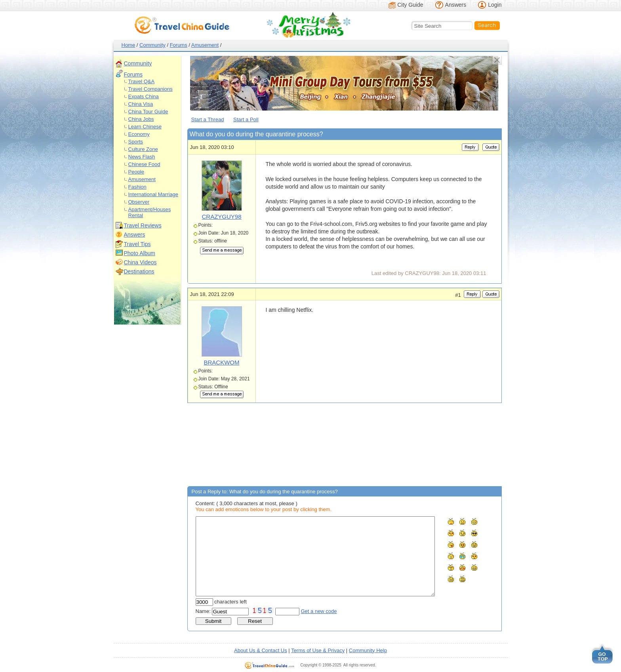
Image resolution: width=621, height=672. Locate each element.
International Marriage (153, 194)
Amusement (205, 45)
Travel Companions (150, 89)
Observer (139, 202)
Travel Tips (137, 244)
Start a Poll (246, 119)
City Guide (410, 5)
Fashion (137, 187)
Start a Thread (208, 119)
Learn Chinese (145, 127)
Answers (456, 5)
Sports (136, 142)
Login (495, 5)
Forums (179, 45)
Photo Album (140, 253)
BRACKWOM (222, 362)
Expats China (144, 96)
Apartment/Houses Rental (150, 212)
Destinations (139, 271)
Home (129, 45)
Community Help (368, 650)
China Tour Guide (148, 112)
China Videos (140, 262)
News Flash (142, 157)
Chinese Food (144, 164)
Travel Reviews (143, 225)
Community (152, 45)
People (136, 172)
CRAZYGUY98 (221, 217)
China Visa (141, 104)
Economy (139, 134)
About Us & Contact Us (261, 650)
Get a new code (319, 611)
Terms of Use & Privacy (318, 650)
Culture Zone (143, 149)
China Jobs (141, 119)
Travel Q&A (142, 81)
